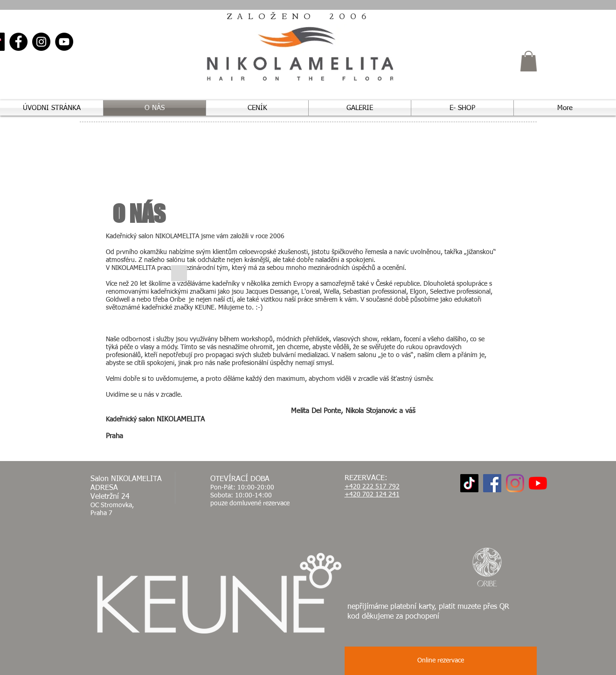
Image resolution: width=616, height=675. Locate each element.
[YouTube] (64, 42)
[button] (529, 61)
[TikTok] (469, 483)
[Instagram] (41, 42)
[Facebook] (18, 42)
